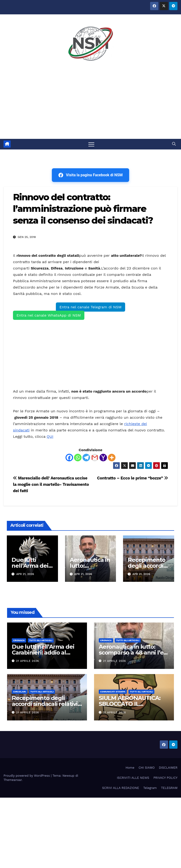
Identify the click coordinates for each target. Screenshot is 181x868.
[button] (174, 144)
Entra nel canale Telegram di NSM (90, 307)
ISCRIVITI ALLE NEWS (133, 778)
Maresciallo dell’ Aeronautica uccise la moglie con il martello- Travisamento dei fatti (51, 484)
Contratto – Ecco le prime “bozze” (133, 478)
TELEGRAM (169, 788)
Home (130, 768)
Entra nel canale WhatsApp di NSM (49, 315)
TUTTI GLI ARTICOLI (41, 640)
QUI (50, 436)
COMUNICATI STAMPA (113, 692)
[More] (112, 458)
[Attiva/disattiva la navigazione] (91, 144)
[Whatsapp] (78, 458)
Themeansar (13, 780)
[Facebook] (69, 458)
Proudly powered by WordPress (27, 776)
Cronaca (19, 640)
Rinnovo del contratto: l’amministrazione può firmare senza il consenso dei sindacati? (83, 209)
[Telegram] (86, 458)
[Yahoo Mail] (103, 458)
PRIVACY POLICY (165, 778)
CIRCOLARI (20, 692)
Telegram (150, 788)
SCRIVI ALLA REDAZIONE (121, 788)
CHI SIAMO (147, 768)
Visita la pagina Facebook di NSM (90, 175)
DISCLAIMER (168, 768)
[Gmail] (95, 458)
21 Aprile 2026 (28, 661)
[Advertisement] (90, 104)
